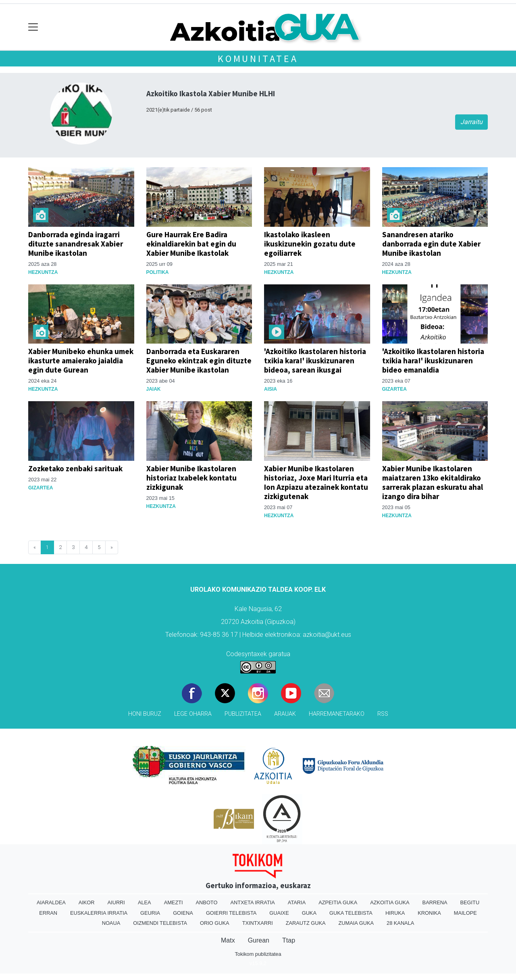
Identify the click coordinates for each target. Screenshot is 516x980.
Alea (145, 902)
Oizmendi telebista (160, 923)
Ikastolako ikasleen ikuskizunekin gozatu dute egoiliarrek (310, 244)
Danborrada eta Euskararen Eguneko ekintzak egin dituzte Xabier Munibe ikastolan (199, 361)
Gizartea (394, 389)
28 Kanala (400, 923)
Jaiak (154, 389)
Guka (309, 913)
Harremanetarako (337, 714)
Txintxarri (258, 923)
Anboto (207, 902)
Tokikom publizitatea (258, 954)
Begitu (470, 902)
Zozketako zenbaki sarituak (75, 468)
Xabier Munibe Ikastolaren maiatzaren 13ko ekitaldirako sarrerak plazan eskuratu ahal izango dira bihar (433, 482)
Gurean (259, 940)
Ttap (289, 940)
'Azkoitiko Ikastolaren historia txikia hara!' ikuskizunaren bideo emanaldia (433, 361)
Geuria (150, 913)
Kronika (429, 913)
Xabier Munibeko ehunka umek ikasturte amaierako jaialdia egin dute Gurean (81, 361)
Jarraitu (471, 122)
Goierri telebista (231, 913)
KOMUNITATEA (258, 59)
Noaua (111, 923)
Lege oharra (193, 714)
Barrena (435, 902)
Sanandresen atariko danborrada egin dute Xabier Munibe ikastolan (431, 244)
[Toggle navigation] (33, 27)
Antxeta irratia (252, 902)
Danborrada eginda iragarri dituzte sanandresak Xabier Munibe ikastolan (76, 244)
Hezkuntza (43, 272)
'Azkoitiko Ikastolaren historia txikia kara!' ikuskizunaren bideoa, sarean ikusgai (315, 361)
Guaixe (279, 913)
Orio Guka (215, 923)
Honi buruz (145, 714)
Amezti (174, 902)
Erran (48, 913)
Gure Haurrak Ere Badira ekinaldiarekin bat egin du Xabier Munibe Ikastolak (191, 244)
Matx (228, 940)
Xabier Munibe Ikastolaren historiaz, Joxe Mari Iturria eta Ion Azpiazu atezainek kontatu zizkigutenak (316, 482)
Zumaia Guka (356, 923)
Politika (158, 272)
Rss (383, 714)
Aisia (270, 389)
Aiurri (116, 902)
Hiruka (395, 913)
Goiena (183, 913)
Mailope (465, 913)
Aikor (87, 902)
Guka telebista (351, 913)
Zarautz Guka (306, 923)
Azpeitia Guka (338, 902)
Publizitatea (243, 714)
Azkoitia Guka (390, 902)
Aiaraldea (51, 902)
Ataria (297, 902)
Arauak (285, 714)
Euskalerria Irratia (99, 913)
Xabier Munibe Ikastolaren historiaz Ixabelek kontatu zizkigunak (191, 478)
